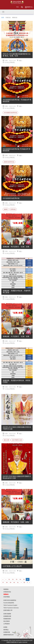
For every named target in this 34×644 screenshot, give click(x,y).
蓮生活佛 (6, 440)
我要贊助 (6, 589)
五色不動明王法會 (17, 440)
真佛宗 (6, 209)
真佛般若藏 (7, 632)
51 (9, 579)
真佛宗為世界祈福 (9, 162)
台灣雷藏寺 (7, 624)
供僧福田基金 (7, 592)
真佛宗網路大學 (8, 610)
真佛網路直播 (7, 616)
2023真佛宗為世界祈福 (10, 113)
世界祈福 (13, 209)
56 (28, 579)
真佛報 (5, 627)
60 (14, 582)
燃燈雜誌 (6, 630)
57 (3, 582)
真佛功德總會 (7, 614)
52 (13, 579)
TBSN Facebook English (10, 605)
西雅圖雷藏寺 (7, 619)
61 (18, 582)
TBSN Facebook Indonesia (11, 608)
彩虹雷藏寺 (7, 621)
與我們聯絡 (7, 597)
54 (20, 579)
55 (24, 579)
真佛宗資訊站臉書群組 (10, 600)
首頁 (3, 17)
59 (11, 582)
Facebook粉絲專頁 (9, 603)
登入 (18, 7)
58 (7, 582)
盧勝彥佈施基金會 (9, 635)
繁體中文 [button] (29, 7)
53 (17, 579)
